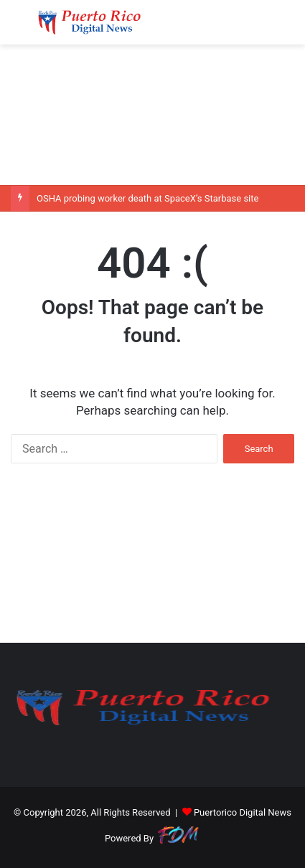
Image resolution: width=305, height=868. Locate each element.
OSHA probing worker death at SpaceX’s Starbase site (147, 198)
